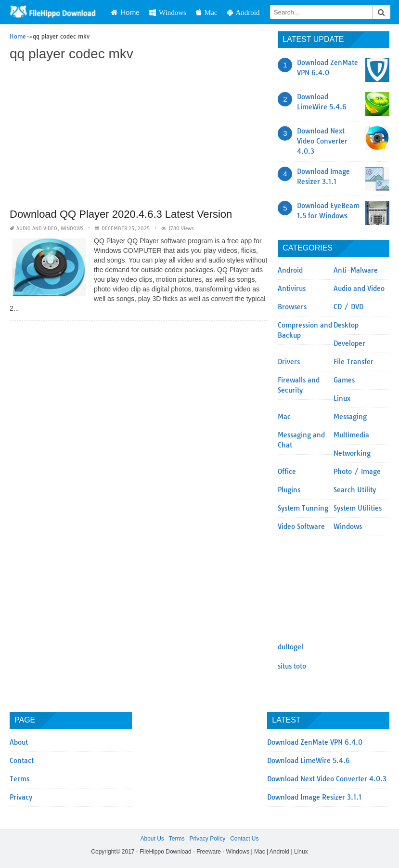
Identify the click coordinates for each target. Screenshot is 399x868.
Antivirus (292, 289)
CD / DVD (348, 307)
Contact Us (244, 839)
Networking (352, 453)
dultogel (290, 647)
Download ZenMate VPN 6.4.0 (315, 742)
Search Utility (355, 490)
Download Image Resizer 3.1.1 (314, 797)
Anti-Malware (356, 270)
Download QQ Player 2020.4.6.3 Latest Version (121, 214)
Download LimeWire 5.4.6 (309, 761)
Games (344, 380)
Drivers (289, 362)
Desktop (346, 325)
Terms (19, 779)
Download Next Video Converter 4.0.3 (322, 141)
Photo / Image (357, 472)
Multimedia (351, 435)
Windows (168, 12)
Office (287, 472)
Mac (207, 12)
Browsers (292, 307)
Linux (342, 398)
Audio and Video (37, 229)
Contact (22, 761)
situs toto (292, 666)
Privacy (21, 797)
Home (125, 12)
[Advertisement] (139, 136)
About (19, 742)
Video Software (301, 526)
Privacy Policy (207, 839)
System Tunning (303, 508)
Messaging (350, 417)
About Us (152, 839)
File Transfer (354, 362)
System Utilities (358, 508)
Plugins (289, 490)
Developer (349, 343)
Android (244, 12)
